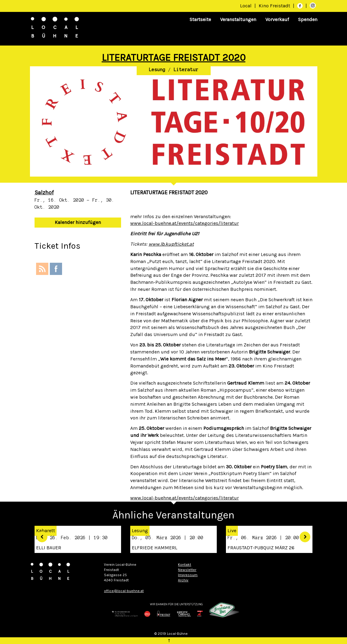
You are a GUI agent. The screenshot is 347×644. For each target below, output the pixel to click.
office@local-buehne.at (124, 591)
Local (246, 6)
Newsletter (187, 570)
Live (232, 531)
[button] (221, 498)
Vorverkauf (277, 19)
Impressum (188, 575)
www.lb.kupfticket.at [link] (171, 244)
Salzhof (44, 192)
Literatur (186, 70)
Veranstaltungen (238, 19)
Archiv (183, 580)
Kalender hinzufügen (78, 222)
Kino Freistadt (275, 6)
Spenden (308, 19)
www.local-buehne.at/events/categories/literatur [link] (185, 223)
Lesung (157, 70)
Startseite (200, 19)
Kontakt (185, 565)
